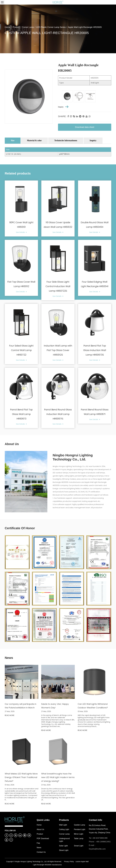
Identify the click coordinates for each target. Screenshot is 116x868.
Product (16, 27)
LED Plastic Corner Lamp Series (51, 27)
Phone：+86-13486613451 (100, 842)
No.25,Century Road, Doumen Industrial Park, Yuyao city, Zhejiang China (100, 829)
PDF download (43, 838)
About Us (40, 829)
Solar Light (63, 846)
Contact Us (41, 852)
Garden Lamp (80, 825)
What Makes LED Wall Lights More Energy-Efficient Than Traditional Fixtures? (21, 777)
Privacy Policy (69, 862)
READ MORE (10, 715)
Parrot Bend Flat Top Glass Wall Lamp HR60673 (21, 414)
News (39, 848)
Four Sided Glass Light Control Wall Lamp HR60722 (21, 350)
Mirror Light (79, 834)
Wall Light (63, 825)
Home (7, 27)
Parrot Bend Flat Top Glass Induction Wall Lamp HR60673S (95, 350)
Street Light (64, 850)
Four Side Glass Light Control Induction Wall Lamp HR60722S (58, 286)
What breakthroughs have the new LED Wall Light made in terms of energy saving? (58, 777)
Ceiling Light (64, 829)
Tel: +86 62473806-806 (98, 838)
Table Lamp (79, 838)
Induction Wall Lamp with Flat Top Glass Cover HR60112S (58, 350)
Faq (38, 843)
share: (62, 116)
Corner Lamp (28, 27)
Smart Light (79, 846)
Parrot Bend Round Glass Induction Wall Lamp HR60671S (58, 414)
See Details (21, 232)
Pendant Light (80, 829)
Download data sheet (85, 127)
